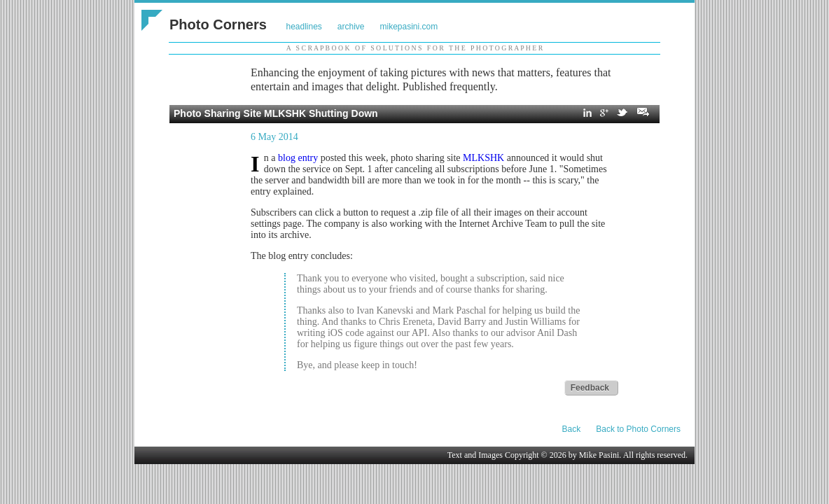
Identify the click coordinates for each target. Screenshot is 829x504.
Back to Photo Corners (638, 429)
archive (351, 27)
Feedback (590, 388)
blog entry (298, 158)
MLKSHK (483, 158)
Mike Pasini (599, 455)
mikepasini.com (409, 27)
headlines (304, 27)
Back (572, 429)
